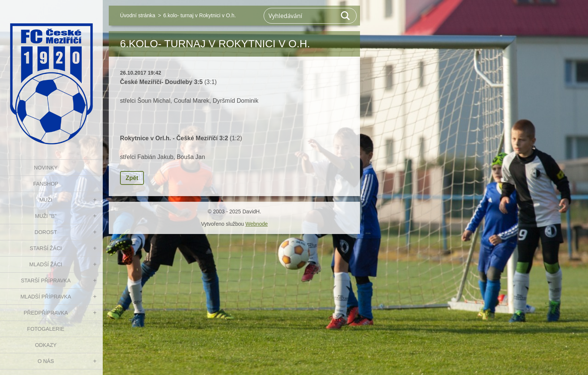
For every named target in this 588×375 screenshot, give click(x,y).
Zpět (132, 178)
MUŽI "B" (46, 216)
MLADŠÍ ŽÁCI (46, 264)
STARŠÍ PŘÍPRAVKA (46, 280)
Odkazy (46, 345)
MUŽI (46, 200)
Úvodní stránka (138, 15)
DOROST (46, 232)
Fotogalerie (46, 329)
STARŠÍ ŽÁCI (46, 248)
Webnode (256, 224)
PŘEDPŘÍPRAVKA (46, 313)
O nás (46, 361)
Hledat (346, 16)
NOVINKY (46, 168)
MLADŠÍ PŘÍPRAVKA (46, 297)
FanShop (46, 184)
